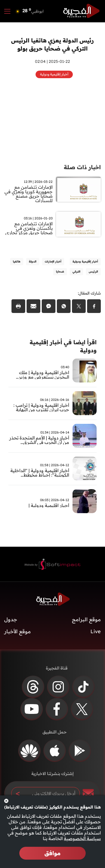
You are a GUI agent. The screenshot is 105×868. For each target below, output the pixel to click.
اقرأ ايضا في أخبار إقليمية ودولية (63, 346)
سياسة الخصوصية (82, 838)
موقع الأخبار (17, 631)
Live (96, 631)
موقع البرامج (86, 619)
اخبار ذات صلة (82, 167)
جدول (11, 619)
